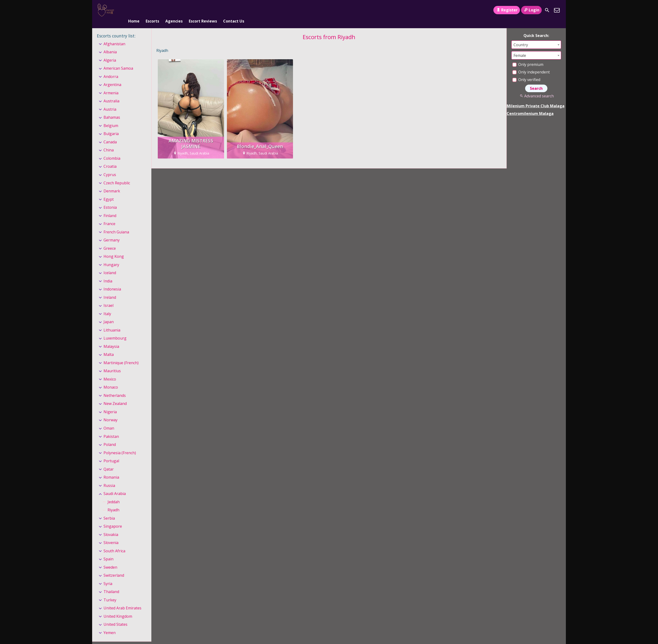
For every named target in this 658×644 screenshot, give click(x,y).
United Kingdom (118, 608)
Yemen (110, 625)
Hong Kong (114, 249)
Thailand (111, 584)
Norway (110, 412)
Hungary (111, 257)
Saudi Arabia (115, 486)
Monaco (111, 380)
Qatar (109, 461)
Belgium (111, 118)
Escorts (152, 10)
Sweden (110, 559)
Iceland (110, 265)
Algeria (110, 52)
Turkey (110, 592)
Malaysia (111, 339)
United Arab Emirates (122, 600)
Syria (108, 576)
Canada (110, 134)
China (109, 142)
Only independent (531, 64)
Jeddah (114, 494)
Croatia (110, 159)
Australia (111, 93)
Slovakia (111, 527)
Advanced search (536, 88)
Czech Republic (117, 175)
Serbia (109, 510)
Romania (111, 469)
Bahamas (112, 110)
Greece (110, 240)
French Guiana (116, 224)
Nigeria (110, 404)
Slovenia (111, 535)
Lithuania (112, 322)
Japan (109, 314)
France (109, 216)
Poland (110, 437)
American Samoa (118, 60)
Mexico (110, 371)
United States (115, 617)
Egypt (109, 191)
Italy (107, 306)
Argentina (112, 77)
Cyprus (110, 167)
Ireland (110, 290)
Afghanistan (114, 36)
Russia (109, 478)
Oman (109, 420)
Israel (108, 298)
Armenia (111, 85)
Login (531, 10)
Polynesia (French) (120, 445)
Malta (109, 347)
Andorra (111, 69)
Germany (112, 232)
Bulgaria (111, 126)
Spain (108, 551)
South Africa (114, 543)
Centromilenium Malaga (530, 106)
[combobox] (536, 37)
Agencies (174, 10)
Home (134, 10)
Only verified (526, 72)
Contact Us (234, 10)
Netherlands (115, 388)
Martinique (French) (121, 355)
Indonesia (112, 281)
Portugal (111, 453)
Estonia (110, 200)
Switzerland (114, 567)
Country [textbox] (521, 37)
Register (507, 10)
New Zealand (115, 396)
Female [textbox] (520, 48)
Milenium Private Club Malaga (536, 98)
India (108, 273)
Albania (110, 44)
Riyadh (113, 502)
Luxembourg (115, 330)
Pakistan (111, 429)
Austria (110, 101)
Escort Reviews (203, 10)
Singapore (113, 518)
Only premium (528, 57)
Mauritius (112, 363)
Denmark (112, 183)
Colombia (112, 150)
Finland (110, 208)
